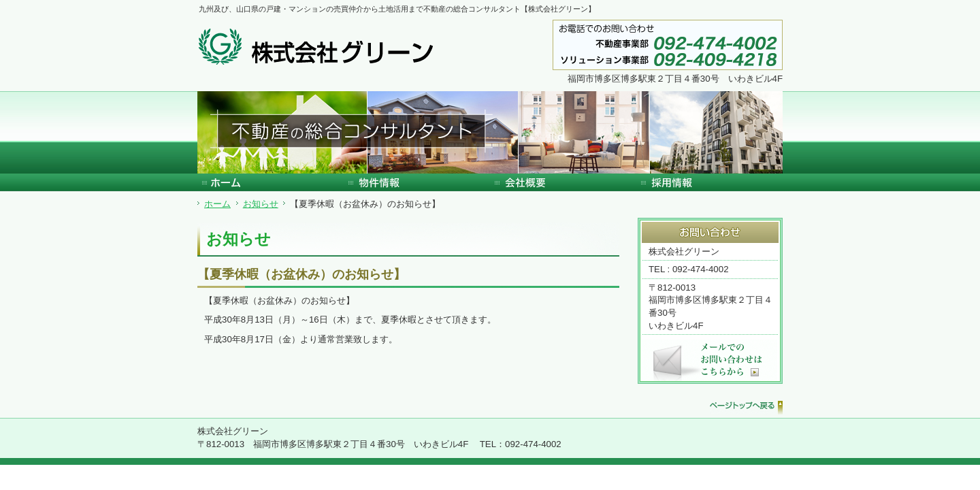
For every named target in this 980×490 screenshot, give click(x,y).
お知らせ (261, 204)
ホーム (217, 204)
